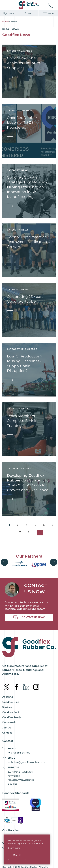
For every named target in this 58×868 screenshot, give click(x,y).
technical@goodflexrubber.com (25, 609)
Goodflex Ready (12, 717)
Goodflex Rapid (11, 712)
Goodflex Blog (11, 702)
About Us (8, 697)
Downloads (9, 722)
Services (7, 707)
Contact (7, 733)
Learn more (14, 848)
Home (5, 21)
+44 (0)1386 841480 (19, 753)
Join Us (7, 728)
